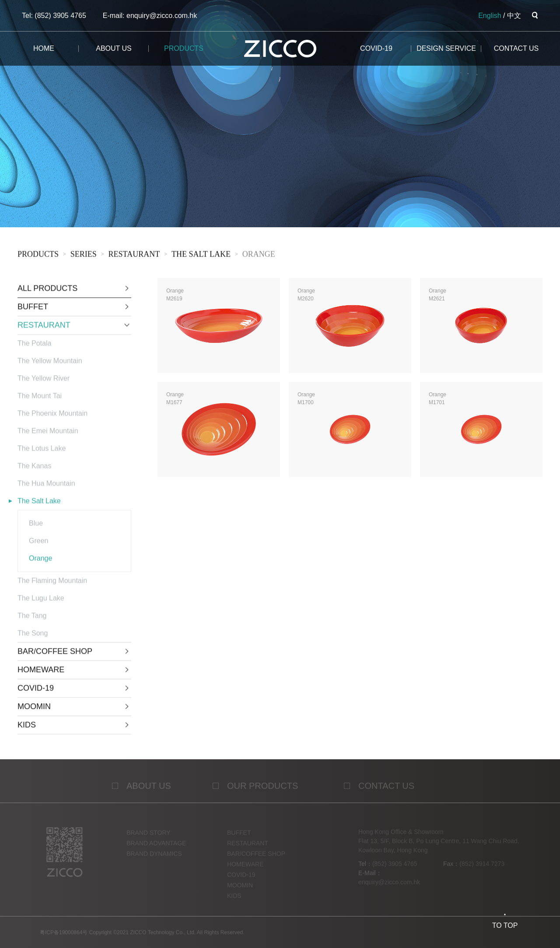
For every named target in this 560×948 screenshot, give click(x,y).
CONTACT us (516, 48)
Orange (259, 256)
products (184, 48)
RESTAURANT (134, 256)
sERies (84, 256)
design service (446, 48)
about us (114, 48)
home (44, 48)
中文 (514, 16)
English (490, 16)
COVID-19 (376, 48)
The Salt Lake (201, 256)
